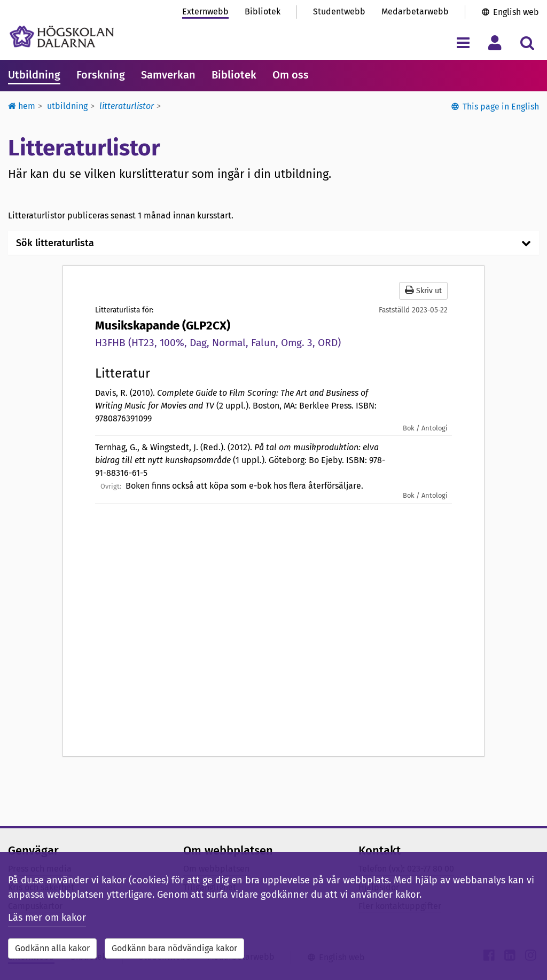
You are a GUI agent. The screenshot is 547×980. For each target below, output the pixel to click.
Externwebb (205, 11)
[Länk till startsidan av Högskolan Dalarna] (62, 37)
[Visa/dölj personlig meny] (495, 42)
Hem (22, 106)
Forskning (101, 75)
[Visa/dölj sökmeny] (527, 42)
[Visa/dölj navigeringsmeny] (463, 42)
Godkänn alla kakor (52, 948)
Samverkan (168, 75)
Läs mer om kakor (47, 918)
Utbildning (34, 75)
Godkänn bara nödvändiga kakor (174, 948)
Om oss (291, 75)
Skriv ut (423, 290)
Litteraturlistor (127, 106)
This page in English (501, 107)
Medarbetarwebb (415, 11)
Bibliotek (263, 11)
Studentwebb (339, 11)
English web (516, 12)
